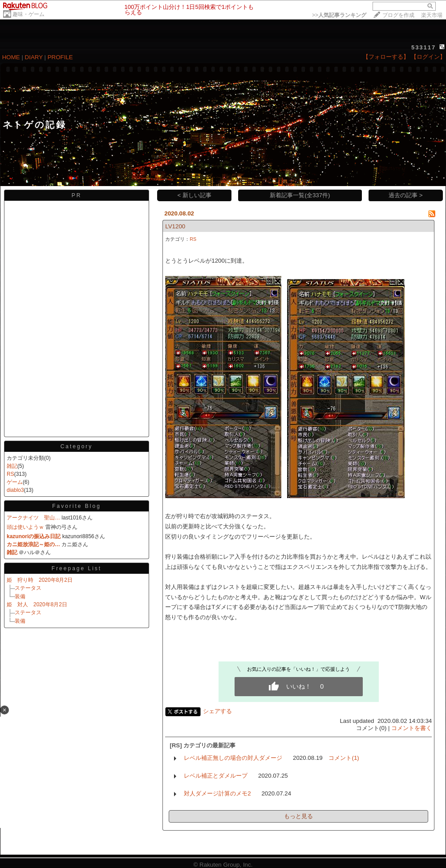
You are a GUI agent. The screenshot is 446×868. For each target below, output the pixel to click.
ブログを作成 (398, 15)
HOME (11, 57)
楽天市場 (432, 15)
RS (10, 474)
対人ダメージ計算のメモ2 (217, 793)
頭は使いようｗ (25, 527)
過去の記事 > (406, 195)
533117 (424, 47)
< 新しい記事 (195, 195)
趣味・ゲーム (28, 14)
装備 (20, 596)
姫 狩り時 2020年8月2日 (40, 580)
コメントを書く (412, 728)
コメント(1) (344, 758)
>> (339, 15)
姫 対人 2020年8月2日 (37, 604)
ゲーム (15, 482)
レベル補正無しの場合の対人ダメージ (233, 758)
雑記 (12, 466)
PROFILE (60, 57)
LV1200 (175, 226)
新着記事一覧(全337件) (300, 195)
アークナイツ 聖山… (33, 518)
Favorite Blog (77, 506)
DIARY (34, 57)
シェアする (217, 711)
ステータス (28, 588)
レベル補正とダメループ (216, 776)
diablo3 (15, 490)
